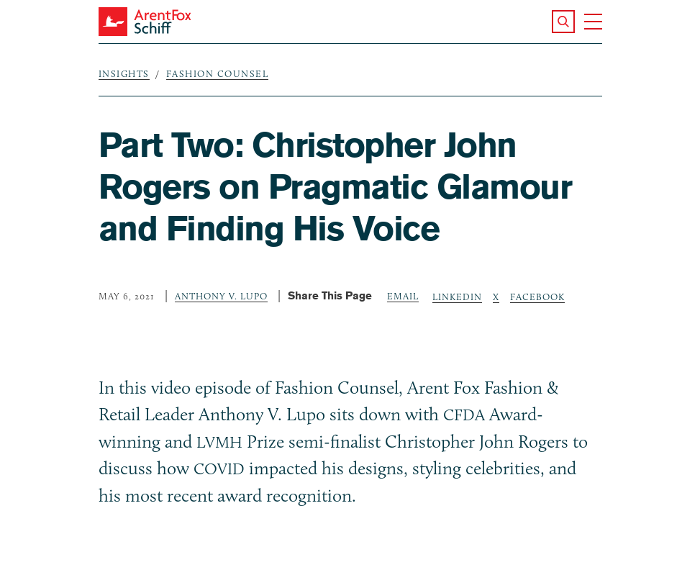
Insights (124, 73)
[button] (563, 22)
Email (403, 296)
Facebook (537, 297)
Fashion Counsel (218, 73)
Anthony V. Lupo (221, 296)
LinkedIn (457, 297)
